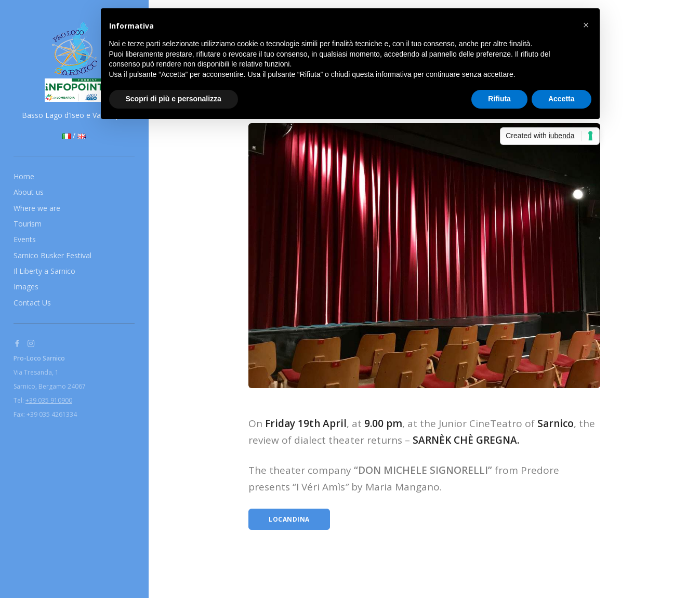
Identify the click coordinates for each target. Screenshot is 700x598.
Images (26, 287)
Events (25, 239)
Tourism (28, 224)
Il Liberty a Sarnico (44, 271)
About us (29, 192)
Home (24, 176)
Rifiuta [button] (499, 99)
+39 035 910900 (49, 400)
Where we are (37, 208)
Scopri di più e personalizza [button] (174, 99)
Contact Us (32, 303)
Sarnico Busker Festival (52, 255)
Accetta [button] (562, 99)
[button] (586, 25)
